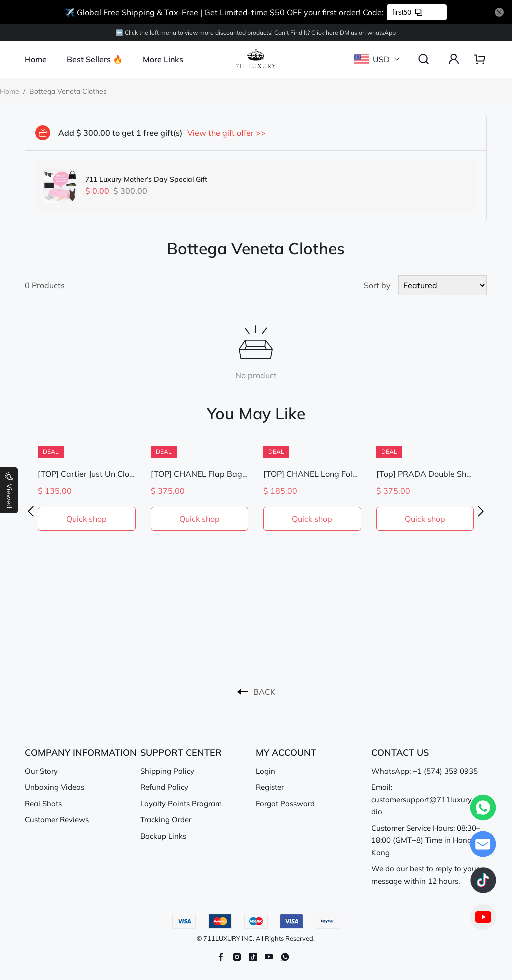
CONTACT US (400, 753)
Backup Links (163, 836)
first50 (407, 12)
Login (266, 771)
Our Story (41, 771)
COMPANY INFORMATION (81, 753)
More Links (163, 59)
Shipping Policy (167, 771)
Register (270, 787)
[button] (31, 512)
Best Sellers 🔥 (95, 59)
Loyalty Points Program (181, 804)
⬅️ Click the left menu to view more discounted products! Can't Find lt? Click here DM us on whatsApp (256, 32)
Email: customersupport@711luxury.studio (427, 799)
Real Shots (43, 804)
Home (36, 59)
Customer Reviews (57, 820)
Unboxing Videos (55, 787)
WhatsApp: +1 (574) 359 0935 (425, 771)
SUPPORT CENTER (181, 753)
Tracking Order (166, 820)
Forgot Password (285, 804)
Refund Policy (164, 787)
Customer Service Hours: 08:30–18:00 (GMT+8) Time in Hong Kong (426, 840)
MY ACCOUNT (286, 753)
